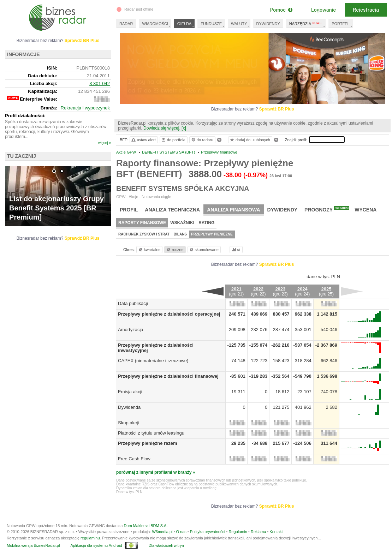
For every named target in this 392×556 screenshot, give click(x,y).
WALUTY (239, 24)
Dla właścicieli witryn (166, 545)
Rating (206, 223)
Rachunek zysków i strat (144, 234)
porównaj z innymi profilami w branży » (156, 472)
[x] (184, 128)
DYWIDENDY (268, 24)
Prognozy (327, 209)
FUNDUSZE (211, 24)
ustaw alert (143, 140)
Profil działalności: (25, 116)
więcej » (105, 143)
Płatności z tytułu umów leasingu (151, 433)
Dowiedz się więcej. (162, 128)
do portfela (173, 140)
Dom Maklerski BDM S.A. (145, 526)
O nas (181, 532)
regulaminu (90, 538)
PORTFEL (341, 24)
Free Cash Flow (134, 459)
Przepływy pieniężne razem (148, 443)
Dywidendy (283, 210)
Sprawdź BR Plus (277, 109)
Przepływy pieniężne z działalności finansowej (168, 376)
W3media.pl (162, 532)
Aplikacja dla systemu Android (96, 545)
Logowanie (323, 10)
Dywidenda (129, 407)
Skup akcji (128, 423)
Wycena (366, 210)
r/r (236, 250)
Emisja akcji (130, 392)
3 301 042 (100, 83)
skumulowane (204, 250)
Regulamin (238, 532)
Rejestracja (366, 10)
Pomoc (281, 10)
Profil (129, 210)
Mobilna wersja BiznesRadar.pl (33, 545)
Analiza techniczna (172, 210)
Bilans (180, 234)
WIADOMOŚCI (155, 24)
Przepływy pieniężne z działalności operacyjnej (169, 314)
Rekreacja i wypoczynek (85, 108)
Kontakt (276, 532)
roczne (175, 250)
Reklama (258, 532)
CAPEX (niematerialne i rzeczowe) (153, 361)
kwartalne (149, 250)
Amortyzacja (131, 330)
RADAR (126, 24)
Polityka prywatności (208, 532)
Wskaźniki (182, 223)
